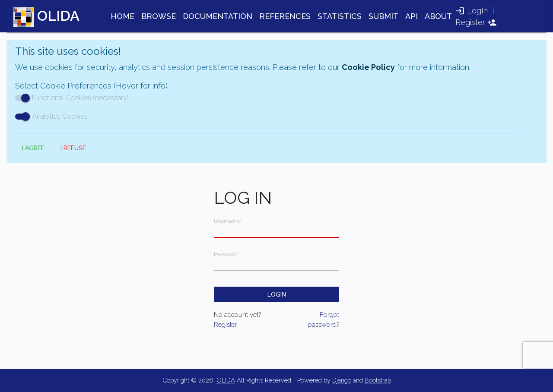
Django (342, 380)
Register (470, 22)
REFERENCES (285, 16)
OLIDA (226, 380)
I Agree (33, 148)
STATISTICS (340, 16)
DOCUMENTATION (218, 16)
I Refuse (73, 148)
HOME (122, 16)
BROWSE (159, 16)
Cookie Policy (368, 67)
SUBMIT (383, 16)
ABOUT (438, 16)
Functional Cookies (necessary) (72, 98)
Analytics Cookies (51, 116)
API (412, 16)
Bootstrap (378, 380)
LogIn (477, 11)
